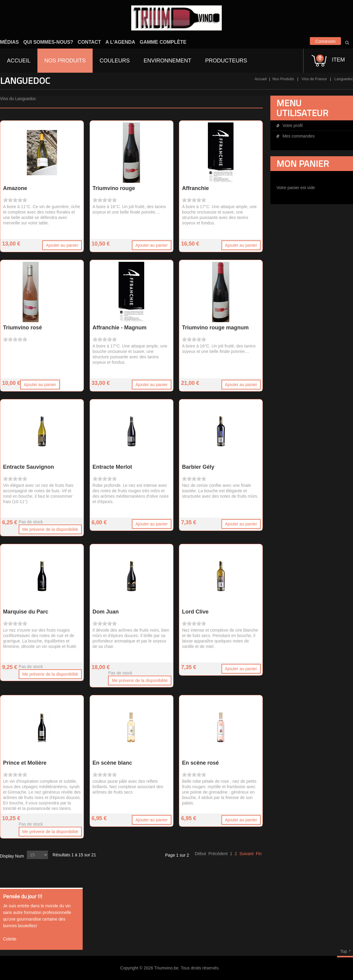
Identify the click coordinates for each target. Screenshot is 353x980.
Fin (259, 854)
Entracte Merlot (112, 467)
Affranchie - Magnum (120, 328)
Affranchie (195, 188)
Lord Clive (195, 612)
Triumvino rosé (22, 328)
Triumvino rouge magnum (215, 328)
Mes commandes (299, 136)
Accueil (261, 79)
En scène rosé (200, 763)
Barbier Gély (198, 467)
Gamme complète (163, 42)
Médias (9, 42)
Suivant (246, 854)
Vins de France (314, 79)
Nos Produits (283, 79)
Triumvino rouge (114, 188)
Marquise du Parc (26, 612)
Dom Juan (106, 612)
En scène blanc (112, 763)
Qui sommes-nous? (48, 42)
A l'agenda (120, 42)
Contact (89, 42)
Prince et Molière (25, 763)
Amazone (15, 188)
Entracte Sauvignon (29, 467)
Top (343, 951)
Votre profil (293, 125)
